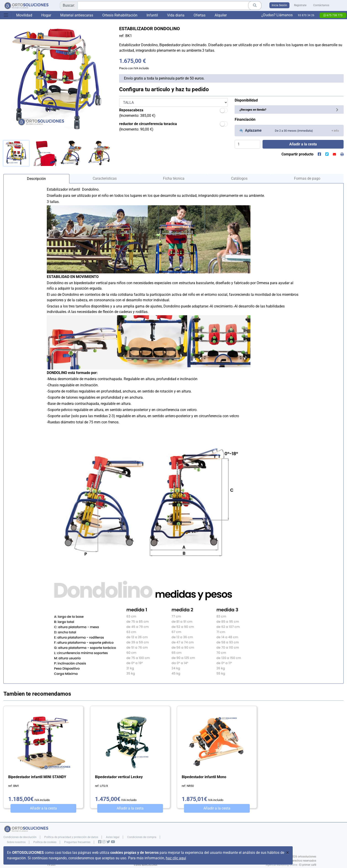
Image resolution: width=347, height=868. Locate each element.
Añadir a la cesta (43, 808)
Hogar (46, 15)
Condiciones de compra (142, 837)
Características (105, 178)
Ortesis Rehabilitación (120, 15)
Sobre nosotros (16, 842)
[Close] (288, 853)
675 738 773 (333, 15)
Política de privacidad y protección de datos (71, 837)
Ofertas (200, 15)
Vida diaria (176, 15)
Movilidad (24, 15)
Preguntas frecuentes (77, 842)
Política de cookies (45, 842)
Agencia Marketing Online (281, 865)
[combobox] (161, 5)
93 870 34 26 (306, 15)
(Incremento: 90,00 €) (148, 127)
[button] (335, 130)
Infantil (152, 15)
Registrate (300, 5)
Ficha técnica (174, 178)
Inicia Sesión (279, 5)
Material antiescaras (77, 15)
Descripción (36, 179)
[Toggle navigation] (6, 15)
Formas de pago (307, 178)
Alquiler (221, 15)
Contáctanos (321, 5)
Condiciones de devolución (20, 837)
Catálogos (239, 178)
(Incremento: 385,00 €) (137, 113)
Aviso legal (113, 837)
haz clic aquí (176, 858)
